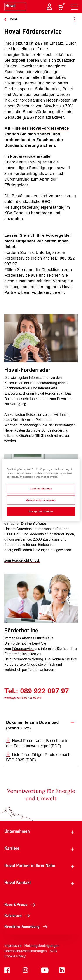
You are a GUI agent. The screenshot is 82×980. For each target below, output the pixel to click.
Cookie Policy (15, 956)
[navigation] (74, 7)
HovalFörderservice (50, 128)
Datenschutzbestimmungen (26, 951)
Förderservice (23, 649)
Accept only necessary (41, 500)
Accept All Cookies (41, 511)
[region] (41, 490)
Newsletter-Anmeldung (27, 926)
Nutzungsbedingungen (42, 946)
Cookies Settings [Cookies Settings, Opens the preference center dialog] (41, 488)
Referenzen (18, 915)
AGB (53, 951)
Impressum (13, 946)
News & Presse (21, 904)
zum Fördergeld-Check (22, 560)
